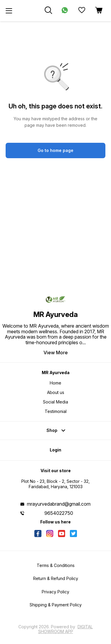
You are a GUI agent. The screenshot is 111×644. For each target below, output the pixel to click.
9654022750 (59, 513)
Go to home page (55, 150)
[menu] (9, 11)
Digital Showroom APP (66, 629)
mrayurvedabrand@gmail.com (59, 504)
